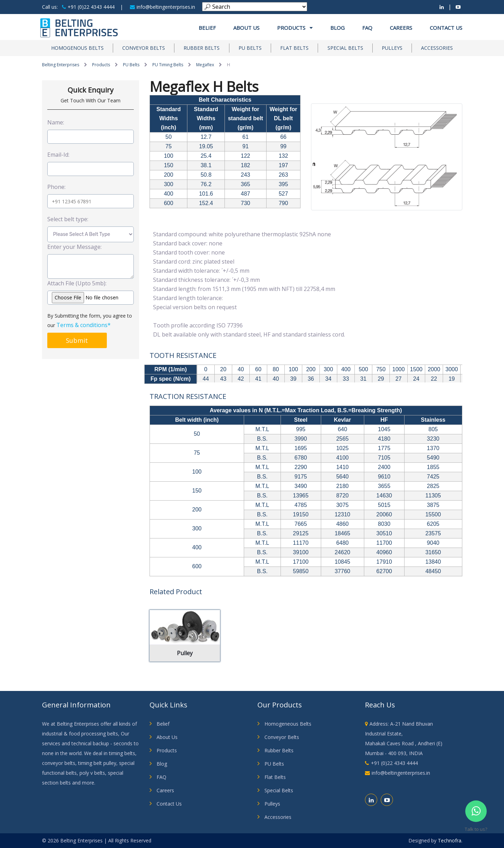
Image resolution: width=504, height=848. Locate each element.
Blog (337, 28)
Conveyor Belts (144, 48)
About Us (167, 737)
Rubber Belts (202, 48)
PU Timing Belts (168, 65)
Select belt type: (68, 219)
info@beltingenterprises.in (163, 7)
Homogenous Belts (77, 48)
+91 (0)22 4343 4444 (88, 7)
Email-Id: (58, 155)
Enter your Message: (74, 247)
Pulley (185, 653)
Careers (401, 28)
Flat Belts (294, 48)
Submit (77, 340)
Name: (56, 122)
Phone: (56, 187)
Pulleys (392, 48)
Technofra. (450, 840)
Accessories (437, 48)
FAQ (367, 28)
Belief (207, 28)
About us (246, 28)
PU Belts (250, 48)
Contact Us (446, 28)
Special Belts (345, 48)
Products (295, 28)
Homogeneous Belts (288, 724)
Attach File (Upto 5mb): (77, 283)
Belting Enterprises (61, 65)
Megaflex (205, 65)
